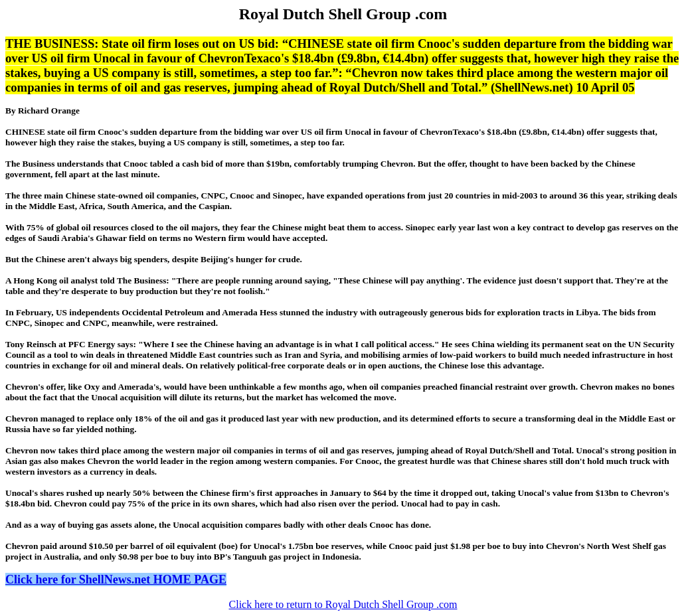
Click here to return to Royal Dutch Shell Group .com (343, 604)
